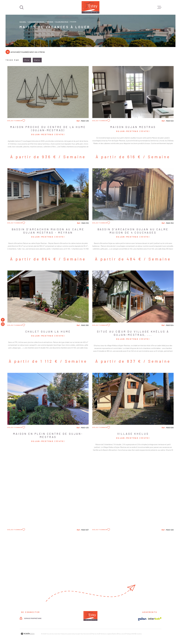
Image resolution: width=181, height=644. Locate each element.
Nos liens (121, 634)
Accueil (23, 22)
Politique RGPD (131, 634)
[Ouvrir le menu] (159, 7)
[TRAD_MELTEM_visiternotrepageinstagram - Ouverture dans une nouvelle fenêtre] (3, 324)
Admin (115, 634)
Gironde (50, 22)
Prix (27, 60)
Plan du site (96, 634)
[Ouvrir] (22, 7)
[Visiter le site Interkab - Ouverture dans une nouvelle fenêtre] (155, 618)
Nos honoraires (86, 634)
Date (37, 60)
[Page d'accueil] (90, 7)
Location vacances (36, 22)
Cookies (139, 634)
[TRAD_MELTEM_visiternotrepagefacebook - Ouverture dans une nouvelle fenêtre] (3, 320)
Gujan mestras (62, 22)
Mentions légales (106, 634)
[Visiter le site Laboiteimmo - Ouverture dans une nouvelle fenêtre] (28, 634)
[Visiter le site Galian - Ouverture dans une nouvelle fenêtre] (142, 619)
